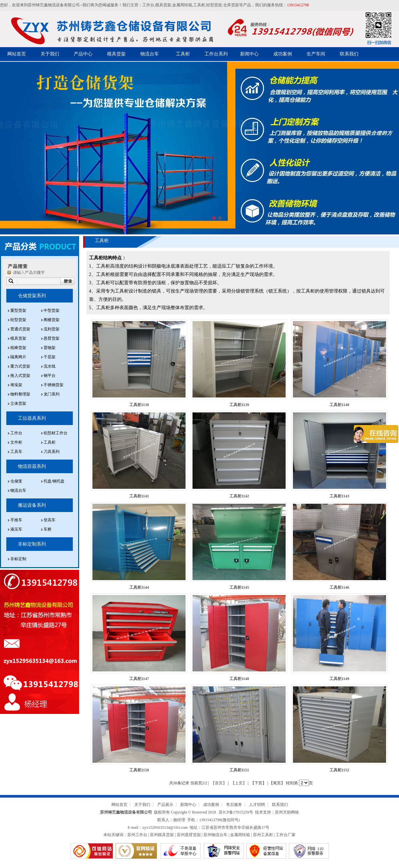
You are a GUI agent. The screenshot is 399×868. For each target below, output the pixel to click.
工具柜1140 (339, 405)
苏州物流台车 (215, 835)
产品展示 (165, 805)
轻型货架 (214, 5)
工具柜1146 (339, 587)
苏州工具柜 (263, 835)
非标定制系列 (32, 544)
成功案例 (283, 54)
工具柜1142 (239, 496)
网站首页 (17, 54)
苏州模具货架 (162, 835)
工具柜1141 (139, 496)
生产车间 (316, 54)
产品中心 (83, 54)
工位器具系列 (32, 418)
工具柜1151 (239, 770)
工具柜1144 (139, 587)
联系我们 (349, 54)
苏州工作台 (137, 835)
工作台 (148, 5)
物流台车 (150, 54)
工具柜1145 (239, 587)
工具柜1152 (339, 770)
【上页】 (239, 783)
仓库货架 (231, 5)
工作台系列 (216, 54)
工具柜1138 (139, 405)
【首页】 (219, 783)
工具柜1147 (139, 679)
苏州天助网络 (287, 812)
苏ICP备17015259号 (236, 812)
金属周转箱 (182, 5)
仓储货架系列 (32, 296)
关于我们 (50, 54)
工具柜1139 (239, 405)
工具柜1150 (139, 770)
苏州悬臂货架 (189, 835)
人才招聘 (257, 805)
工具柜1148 (239, 679)
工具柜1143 (339, 496)
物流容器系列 (32, 466)
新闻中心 (249, 54)
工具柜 (199, 5)
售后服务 (234, 805)
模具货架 (163, 5)
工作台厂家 (286, 835)
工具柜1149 (339, 679)
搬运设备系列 (32, 505)
